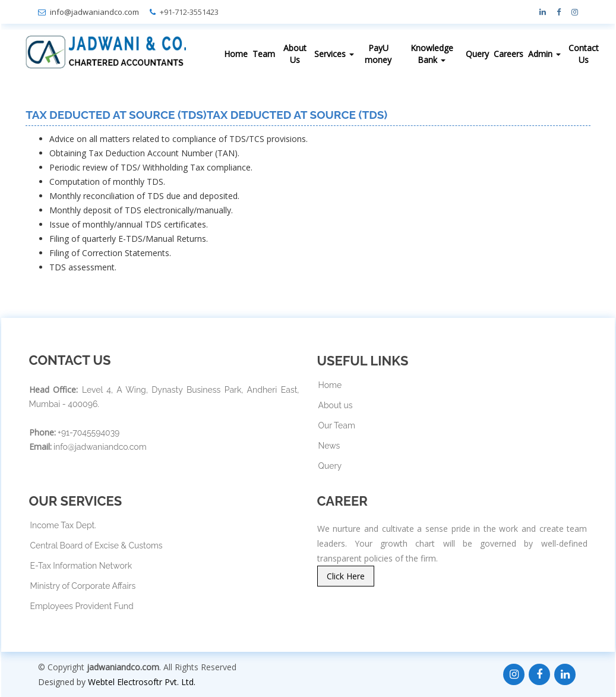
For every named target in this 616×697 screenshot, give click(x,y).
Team (264, 54)
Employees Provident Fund (82, 606)
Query (477, 54)
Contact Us (584, 54)
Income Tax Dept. (63, 525)
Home (236, 54)
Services (334, 54)
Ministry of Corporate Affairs (83, 586)
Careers (508, 54)
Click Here (346, 576)
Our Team (337, 425)
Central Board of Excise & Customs (97, 545)
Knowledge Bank (432, 54)
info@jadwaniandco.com (94, 12)
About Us (295, 54)
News (329, 446)
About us (336, 405)
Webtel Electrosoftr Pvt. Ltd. (142, 682)
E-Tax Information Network (81, 566)
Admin (544, 54)
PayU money (378, 54)
